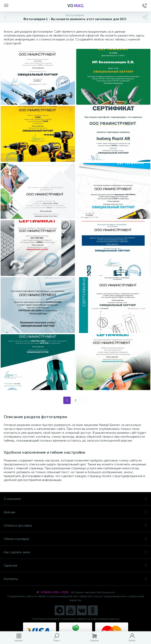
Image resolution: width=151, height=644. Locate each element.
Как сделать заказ (75, 552)
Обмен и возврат (75, 539)
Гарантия (75, 565)
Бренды (75, 512)
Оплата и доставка (75, 525)
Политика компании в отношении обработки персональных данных (75, 619)
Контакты (75, 579)
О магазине (75, 499)
